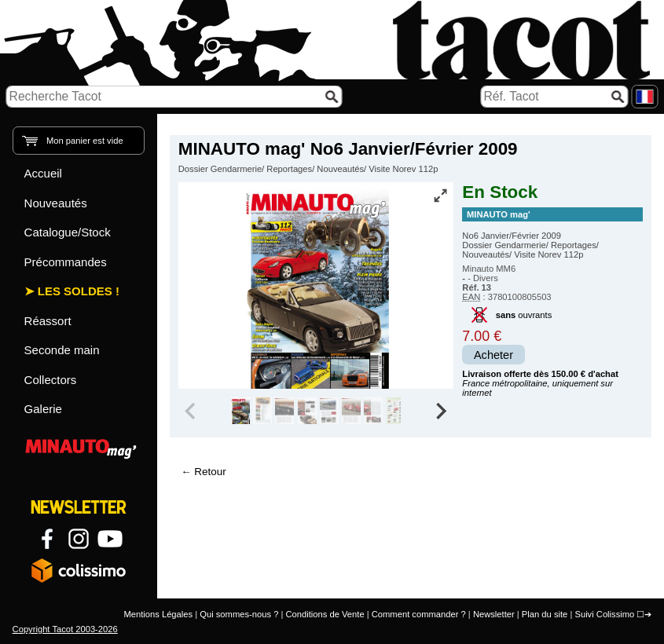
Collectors (51, 380)
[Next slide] (441, 411)
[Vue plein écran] (440, 196)
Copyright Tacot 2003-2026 (65, 629)
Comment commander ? (419, 614)
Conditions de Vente (325, 614)
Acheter (493, 355)
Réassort (48, 321)
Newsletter (494, 614)
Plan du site (545, 614)
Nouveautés (56, 203)
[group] (240, 411)
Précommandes (66, 262)
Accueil (43, 173)
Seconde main (62, 350)
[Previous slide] (192, 411)
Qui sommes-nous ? (239, 614)
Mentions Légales (158, 614)
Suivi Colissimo (604, 614)
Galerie (43, 409)
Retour (210, 472)
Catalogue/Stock (68, 232)
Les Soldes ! (79, 291)
